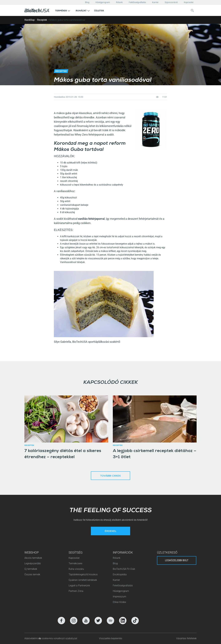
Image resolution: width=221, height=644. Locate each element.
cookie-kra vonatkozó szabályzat (59, 638)
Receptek (42, 20)
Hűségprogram (103, 2)
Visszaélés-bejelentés (111, 638)
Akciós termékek (33, 558)
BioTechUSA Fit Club (124, 569)
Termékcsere (75, 563)
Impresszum (119, 597)
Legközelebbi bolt (177, 560)
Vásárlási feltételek (186, 638)
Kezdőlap (30, 20)
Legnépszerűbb (33, 563)
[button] (63, 10)
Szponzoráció (171, 2)
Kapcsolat (189, 2)
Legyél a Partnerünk (79, 586)
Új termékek (31, 569)
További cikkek (110, 476)
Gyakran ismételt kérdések (83, 580)
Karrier (155, 2)
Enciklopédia (120, 574)
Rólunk (119, 2)
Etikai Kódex (119, 602)
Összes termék (32, 574)
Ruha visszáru (76, 569)
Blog (87, 2)
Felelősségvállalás (137, 2)
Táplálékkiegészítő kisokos (83, 574)
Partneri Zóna (76, 591)
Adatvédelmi (31, 638)
